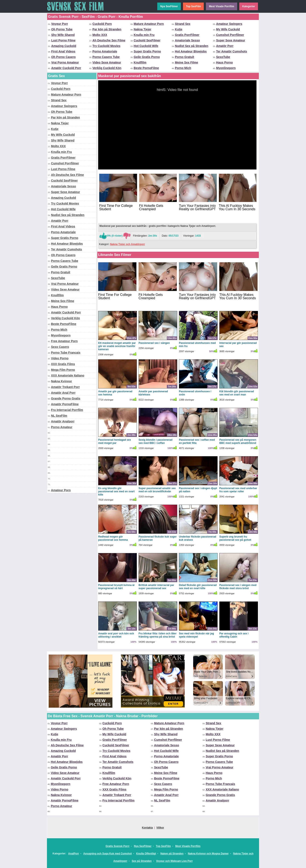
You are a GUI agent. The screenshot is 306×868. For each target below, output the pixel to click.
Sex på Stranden (142, 861)
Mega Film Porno (63, 370)
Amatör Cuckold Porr (66, 68)
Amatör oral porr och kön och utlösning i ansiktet (116, 635)
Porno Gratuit (184, 57)
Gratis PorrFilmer (187, 35)
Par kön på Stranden (107, 29)
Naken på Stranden (172, 854)
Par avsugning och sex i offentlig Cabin (234, 635)
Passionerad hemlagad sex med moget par (115, 441)
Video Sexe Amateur (107, 62)
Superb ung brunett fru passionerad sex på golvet (235, 538)
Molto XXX (100, 35)
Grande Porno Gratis (66, 398)
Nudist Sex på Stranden (192, 46)
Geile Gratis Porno (147, 57)
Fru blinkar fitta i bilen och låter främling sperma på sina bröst (158, 635)
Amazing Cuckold (64, 46)
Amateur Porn (61, 490)
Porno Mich (183, 68)
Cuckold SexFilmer (147, 40)
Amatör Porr (225, 46)
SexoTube (223, 57)
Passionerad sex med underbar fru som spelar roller (238, 490)
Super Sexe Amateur (231, 40)
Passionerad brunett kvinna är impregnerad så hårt (116, 587)
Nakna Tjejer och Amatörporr (127, 244)
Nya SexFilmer (169, 6)
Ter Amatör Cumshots (232, 51)
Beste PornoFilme (146, 68)
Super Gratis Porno (147, 51)
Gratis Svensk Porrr (118, 846)
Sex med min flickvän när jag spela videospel (196, 635)
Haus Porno (225, 62)
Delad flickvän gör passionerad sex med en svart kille (198, 587)
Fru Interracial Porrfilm (67, 410)
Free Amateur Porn (64, 341)
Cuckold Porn (102, 24)
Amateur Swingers (229, 24)
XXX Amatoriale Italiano (68, 375)
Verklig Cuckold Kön (107, 68)
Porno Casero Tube (106, 57)
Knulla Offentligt (146, 854)
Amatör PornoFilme (65, 404)
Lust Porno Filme (63, 40)
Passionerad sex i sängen (154, 343)
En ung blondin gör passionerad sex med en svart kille (116, 491)
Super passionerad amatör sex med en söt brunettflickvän (157, 490)
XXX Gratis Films (63, 364)
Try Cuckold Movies (106, 46)
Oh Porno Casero (63, 57)
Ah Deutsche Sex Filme (109, 40)
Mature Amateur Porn (149, 24)
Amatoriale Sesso (187, 40)
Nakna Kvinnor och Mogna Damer (208, 854)
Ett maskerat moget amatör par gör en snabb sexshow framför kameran (117, 346)
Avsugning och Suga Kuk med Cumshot (108, 854)
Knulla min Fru (144, 35)
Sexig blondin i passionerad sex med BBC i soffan (155, 441)
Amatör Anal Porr (63, 393)
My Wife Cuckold (228, 29)
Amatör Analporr (63, 421)
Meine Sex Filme (186, 62)
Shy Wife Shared (63, 35)
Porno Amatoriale (105, 51)
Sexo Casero (60, 347)
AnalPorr (74, 854)
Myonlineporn (226, 68)
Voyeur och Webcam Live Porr (174, 861)
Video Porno (60, 358)
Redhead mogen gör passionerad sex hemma (113, 538)
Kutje (179, 29)
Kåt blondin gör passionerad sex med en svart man (237, 393)
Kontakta (147, 828)
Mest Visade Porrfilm (222, 6)
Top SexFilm (193, 6)
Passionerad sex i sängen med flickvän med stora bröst (238, 587)
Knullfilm (140, 62)
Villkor (160, 828)
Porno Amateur (62, 427)
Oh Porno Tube (62, 29)
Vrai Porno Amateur (65, 62)
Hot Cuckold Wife (146, 46)
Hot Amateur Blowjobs (191, 51)
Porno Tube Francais (66, 353)
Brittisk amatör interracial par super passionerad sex (156, 587)
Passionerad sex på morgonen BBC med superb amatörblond (238, 441)
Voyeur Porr (60, 24)
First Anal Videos (63, 51)
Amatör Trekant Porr (65, 387)
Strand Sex (183, 24)
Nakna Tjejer (142, 29)
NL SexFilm (59, 416)
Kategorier (249, 6)
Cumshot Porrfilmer (230, 35)
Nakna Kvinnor (62, 381)
